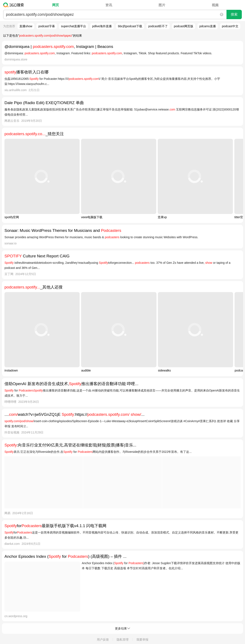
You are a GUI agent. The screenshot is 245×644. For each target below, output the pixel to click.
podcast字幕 (47, 26)
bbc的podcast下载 (130, 26)
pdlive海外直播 (102, 26)
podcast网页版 (184, 26)
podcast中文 (230, 26)
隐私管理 (123, 640)
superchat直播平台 (73, 26)
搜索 (234, 14)
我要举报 (142, 640)
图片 (162, 5)
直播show (26, 26)
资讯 (109, 5)
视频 (215, 5)
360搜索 (15, 5)
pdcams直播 (208, 26)
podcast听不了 (158, 26)
